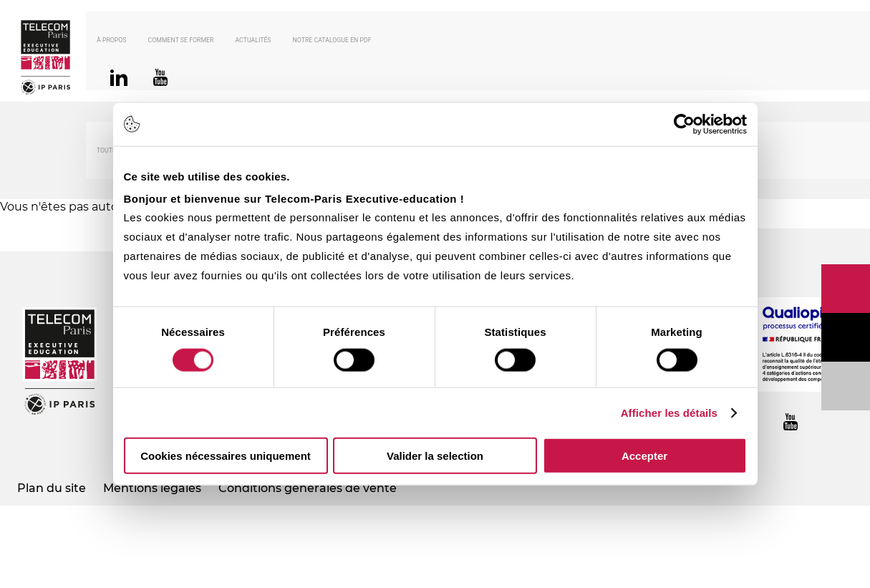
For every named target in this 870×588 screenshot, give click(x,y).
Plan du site (52, 488)
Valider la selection (435, 456)
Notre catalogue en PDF (332, 40)
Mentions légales (152, 488)
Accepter (644, 456)
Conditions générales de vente (308, 488)
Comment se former (181, 40)
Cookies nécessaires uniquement (226, 456)
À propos (112, 40)
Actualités (253, 40)
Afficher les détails (669, 412)
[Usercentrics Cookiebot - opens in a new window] (684, 124)
